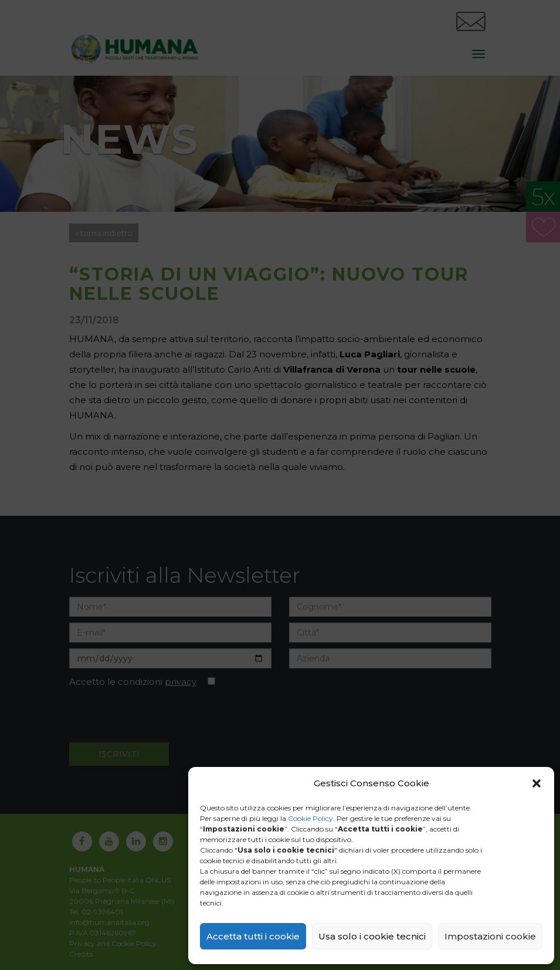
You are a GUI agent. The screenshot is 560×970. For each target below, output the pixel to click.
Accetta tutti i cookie (253, 936)
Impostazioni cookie (490, 936)
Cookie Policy (310, 818)
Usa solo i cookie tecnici (372, 936)
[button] (537, 783)
